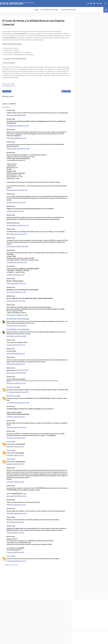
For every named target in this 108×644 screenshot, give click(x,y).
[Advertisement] (36, 585)
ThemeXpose (51, 642)
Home (3, 10)
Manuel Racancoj (12, 389)
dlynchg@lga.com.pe (9, 86)
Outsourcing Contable (16, 10)
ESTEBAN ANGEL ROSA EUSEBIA (16, 321)
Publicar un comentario (11, 569)
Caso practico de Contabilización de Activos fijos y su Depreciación (95, 168)
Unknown (9, 445)
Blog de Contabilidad (12, 3)
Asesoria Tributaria (35, 10)
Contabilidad (7, 91)
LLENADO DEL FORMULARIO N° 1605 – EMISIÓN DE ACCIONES (95, 152)
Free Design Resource (62, 642)
